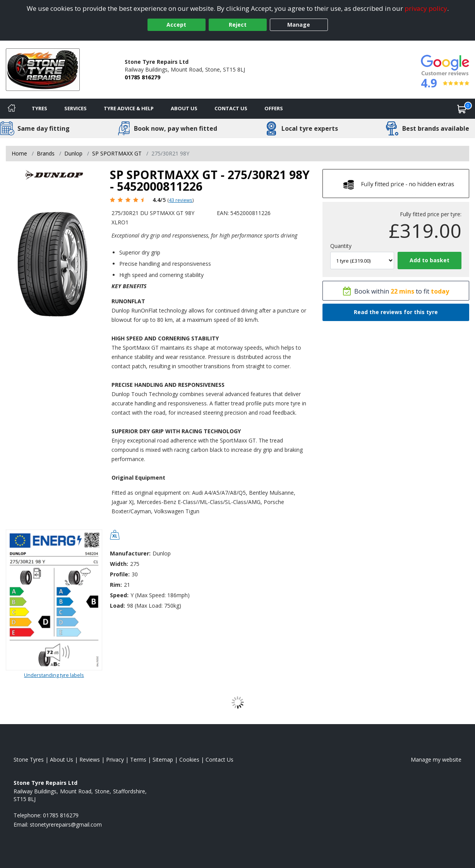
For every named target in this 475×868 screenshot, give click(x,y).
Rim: (116, 585)
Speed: (119, 595)
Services (75, 108)
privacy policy (426, 8)
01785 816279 (142, 77)
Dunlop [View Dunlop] (73, 153)
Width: (119, 564)
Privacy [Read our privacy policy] (115, 759)
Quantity (341, 246)
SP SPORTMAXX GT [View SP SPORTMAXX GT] (117, 153)
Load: (117, 606)
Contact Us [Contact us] (231, 108)
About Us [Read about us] (62, 759)
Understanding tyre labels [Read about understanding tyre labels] (54, 675)
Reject (238, 25)
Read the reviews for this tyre (396, 312)
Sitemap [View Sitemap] (163, 759)
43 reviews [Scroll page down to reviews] (181, 200)
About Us (184, 108)
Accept (176, 25)
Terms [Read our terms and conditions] (138, 759)
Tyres (39, 108)
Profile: (120, 574)
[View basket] (462, 109)
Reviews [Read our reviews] (90, 759)
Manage (299, 25)
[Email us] (66, 824)
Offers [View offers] (274, 108)
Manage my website (436, 759)
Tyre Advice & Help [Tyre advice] (129, 108)
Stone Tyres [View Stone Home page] (29, 759)
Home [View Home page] (19, 153)
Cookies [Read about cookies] (189, 759)
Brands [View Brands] (46, 153)
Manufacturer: (130, 553)
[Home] (12, 109)
